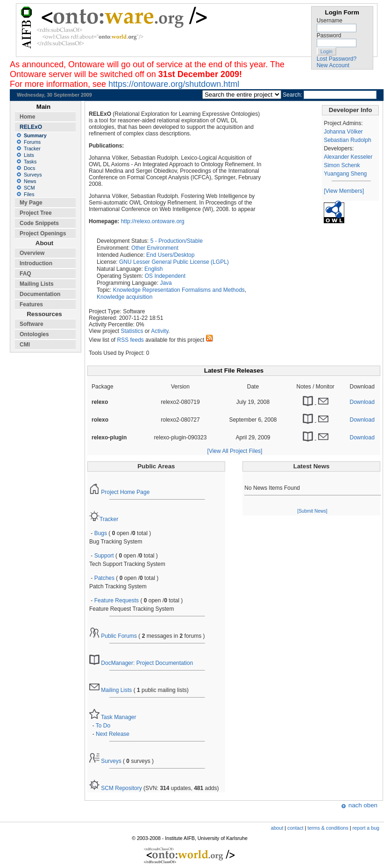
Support (104, 556)
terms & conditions (328, 828)
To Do (103, 726)
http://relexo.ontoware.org (153, 221)
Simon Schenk (342, 165)
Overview (32, 253)
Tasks (30, 162)
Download (362, 402)
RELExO (31, 127)
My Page (31, 203)
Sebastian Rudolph (347, 140)
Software (32, 324)
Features (31, 304)
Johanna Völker (343, 132)
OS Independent (165, 276)
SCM (29, 188)
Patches (104, 578)
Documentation (40, 294)
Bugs (101, 533)
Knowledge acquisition (124, 297)
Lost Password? (337, 59)
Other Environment (155, 248)
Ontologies (34, 334)
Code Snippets (39, 223)
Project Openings (43, 233)
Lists (29, 155)
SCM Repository (116, 788)
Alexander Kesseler (348, 157)
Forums (32, 142)
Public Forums (113, 636)
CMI (25, 345)
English (153, 269)
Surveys (105, 761)
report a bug (366, 828)
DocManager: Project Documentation (141, 663)
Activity (160, 331)
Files (29, 194)
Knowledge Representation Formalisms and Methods (179, 290)
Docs (29, 168)
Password (329, 35)
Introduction (36, 263)
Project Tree (36, 213)
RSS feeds (130, 340)
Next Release (113, 734)
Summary (35, 135)
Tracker (104, 519)
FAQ (25, 274)
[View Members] (344, 191)
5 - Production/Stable (177, 241)
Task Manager (113, 717)
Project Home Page (119, 492)
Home (27, 117)
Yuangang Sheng (345, 174)
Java (166, 283)
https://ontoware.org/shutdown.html (174, 84)
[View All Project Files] (235, 451)
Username (330, 21)
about (277, 828)
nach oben (363, 805)
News (30, 181)
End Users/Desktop (170, 255)
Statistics (132, 331)
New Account (333, 65)
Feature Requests (117, 600)
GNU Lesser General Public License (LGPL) (174, 262)
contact (295, 828)
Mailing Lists (110, 690)
